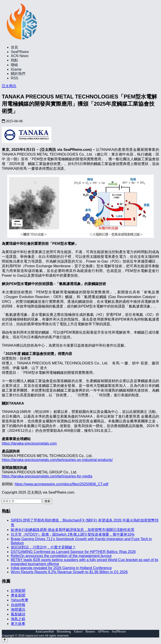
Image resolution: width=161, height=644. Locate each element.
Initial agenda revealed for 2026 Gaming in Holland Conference (61, 568)
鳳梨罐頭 (18, 614)
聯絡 (14, 65)
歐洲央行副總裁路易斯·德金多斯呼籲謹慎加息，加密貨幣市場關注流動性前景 (73, 530)
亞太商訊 (9, 86)
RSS (15, 78)
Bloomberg (64, 632)
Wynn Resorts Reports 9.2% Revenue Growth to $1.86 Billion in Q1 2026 (69, 572)
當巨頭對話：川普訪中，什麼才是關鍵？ (43, 547)
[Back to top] (5, 640)
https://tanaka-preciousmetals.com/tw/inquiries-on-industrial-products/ (57, 460)
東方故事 (18, 624)
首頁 (14, 47)
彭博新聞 (18, 591)
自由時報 (18, 605)
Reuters (90, 632)
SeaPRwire (20, 52)
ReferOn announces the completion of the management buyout (61, 556)
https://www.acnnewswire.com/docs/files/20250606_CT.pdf (61, 484)
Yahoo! (78, 632)
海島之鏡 (18, 619)
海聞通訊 (18, 609)
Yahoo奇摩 (20, 600)
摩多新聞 (18, 595)
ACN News (20, 56)
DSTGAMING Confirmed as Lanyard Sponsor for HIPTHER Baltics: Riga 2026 (73, 552)
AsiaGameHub (45, 632)
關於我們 (18, 74)
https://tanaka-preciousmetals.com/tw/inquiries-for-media (47, 476)
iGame (16, 69)
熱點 (14, 60)
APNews (103, 632)
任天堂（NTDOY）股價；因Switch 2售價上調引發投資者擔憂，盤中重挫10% (73, 534)
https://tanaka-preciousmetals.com (29, 443)
